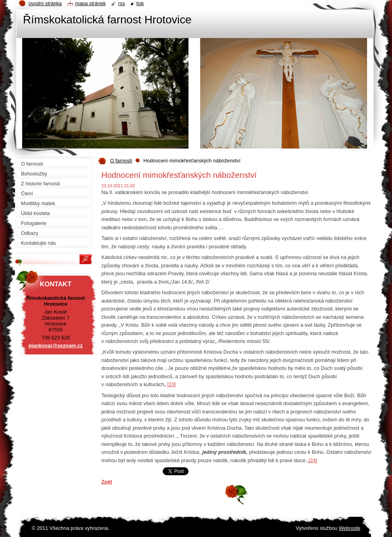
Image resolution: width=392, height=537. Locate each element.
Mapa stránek (91, 3)
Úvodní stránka (45, 3)
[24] (313, 460)
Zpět (107, 482)
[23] (171, 384)
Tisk (140, 3)
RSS (122, 3)
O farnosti (121, 161)
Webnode (349, 528)
